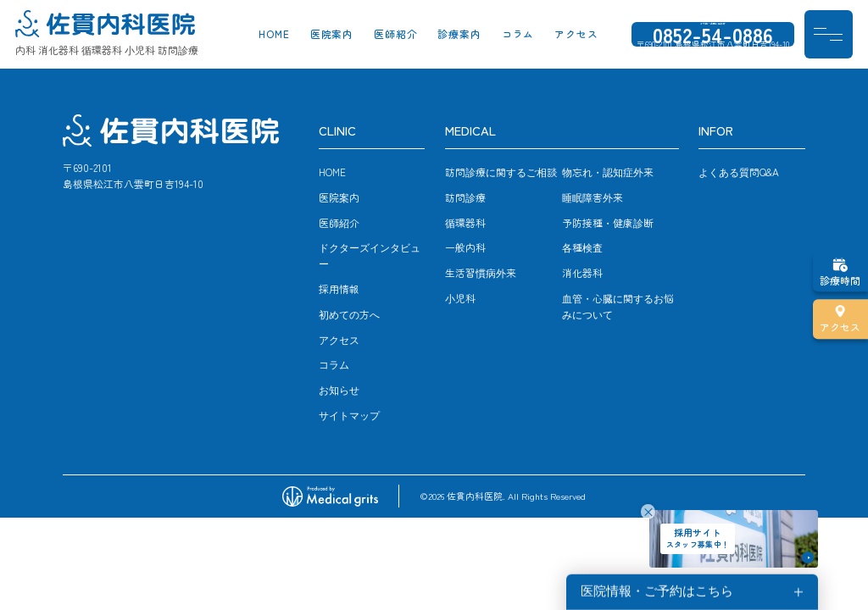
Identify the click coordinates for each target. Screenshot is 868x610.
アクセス (576, 36)
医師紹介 (396, 36)
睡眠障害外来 (593, 197)
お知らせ (339, 389)
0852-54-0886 (713, 36)
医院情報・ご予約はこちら (657, 591)
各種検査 (582, 247)
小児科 (460, 298)
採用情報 (339, 288)
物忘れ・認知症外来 (608, 172)
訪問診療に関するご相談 (501, 172)
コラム (518, 36)
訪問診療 (465, 197)
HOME (274, 36)
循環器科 (465, 222)
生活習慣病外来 (481, 272)
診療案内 (459, 36)
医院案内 (332, 36)
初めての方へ (349, 314)
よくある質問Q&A (739, 172)
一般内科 (465, 247)
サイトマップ (349, 415)
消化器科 (582, 272)
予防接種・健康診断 (608, 222)
